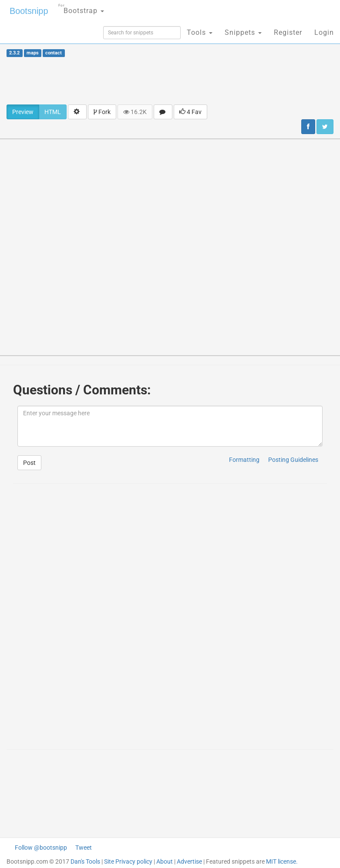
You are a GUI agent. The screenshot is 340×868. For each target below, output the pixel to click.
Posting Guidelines (293, 460)
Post (29, 463)
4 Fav (190, 112)
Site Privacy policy (128, 861)
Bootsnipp (29, 11)
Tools (200, 32)
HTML (53, 112)
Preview (23, 112)
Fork (102, 112)
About (165, 861)
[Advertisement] (170, 81)
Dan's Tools (85, 861)
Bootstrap (81, 8)
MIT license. (282, 861)
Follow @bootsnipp (41, 848)
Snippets (243, 32)
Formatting (244, 460)
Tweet (84, 848)
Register (288, 32)
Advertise (189, 861)
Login (324, 32)
